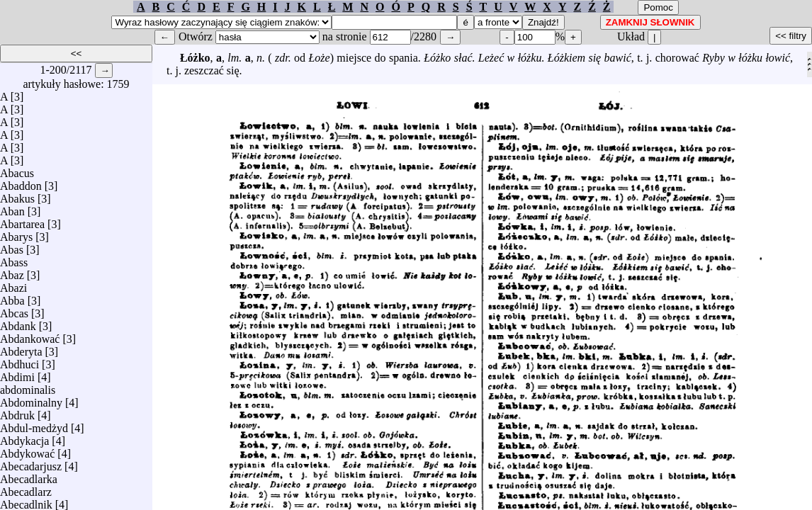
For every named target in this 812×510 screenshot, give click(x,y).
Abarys (16, 233)
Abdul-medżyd (34, 425)
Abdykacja (24, 437)
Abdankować (30, 335)
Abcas (14, 310)
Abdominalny (31, 399)
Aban (12, 208)
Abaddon (21, 182)
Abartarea (22, 221)
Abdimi (17, 374)
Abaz (12, 272)
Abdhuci (19, 361)
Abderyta (21, 348)
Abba (12, 297)
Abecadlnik (26, 501)
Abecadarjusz (31, 463)
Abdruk (17, 412)
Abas (12, 246)
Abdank (18, 323)
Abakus (17, 195)
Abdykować (27, 450)
